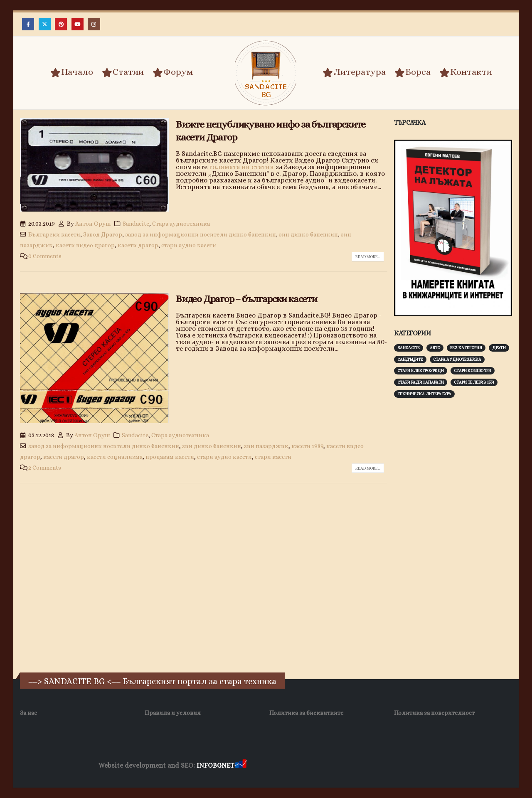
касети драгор (138, 245)
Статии (123, 72)
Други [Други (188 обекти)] (499, 348)
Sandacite (136, 224)
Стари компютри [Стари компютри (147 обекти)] (473, 371)
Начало (72, 72)
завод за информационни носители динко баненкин (201, 234)
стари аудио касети (189, 245)
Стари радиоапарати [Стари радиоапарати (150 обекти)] (421, 382)
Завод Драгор (103, 234)
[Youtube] (78, 24)
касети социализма (115, 457)
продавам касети (170, 457)
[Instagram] (94, 24)
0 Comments (45, 256)
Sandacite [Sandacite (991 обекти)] (409, 348)
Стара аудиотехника (181, 224)
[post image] (95, 165)
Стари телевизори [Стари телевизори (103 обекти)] (474, 382)
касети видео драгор (85, 245)
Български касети (54, 234)
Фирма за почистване (343, 766)
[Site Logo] (266, 73)
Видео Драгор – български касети (246, 299)
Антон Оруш (93, 224)
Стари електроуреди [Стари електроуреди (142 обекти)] (421, 371)
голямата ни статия (241, 167)
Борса (413, 72)
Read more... (368, 257)
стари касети (273, 457)
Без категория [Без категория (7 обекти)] (466, 348)
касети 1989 (307, 446)
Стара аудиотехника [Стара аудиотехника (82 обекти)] (457, 359)
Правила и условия (173, 713)
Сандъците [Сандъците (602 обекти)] (410, 359)
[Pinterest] (61, 24)
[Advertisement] (456, 534)
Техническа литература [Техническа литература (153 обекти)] (424, 394)
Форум (173, 72)
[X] (45, 24)
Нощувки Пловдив (404, 766)
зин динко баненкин (308, 234)
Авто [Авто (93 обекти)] (435, 348)
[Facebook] (28, 24)
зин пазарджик (266, 446)
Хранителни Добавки (278, 766)
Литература (354, 72)
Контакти (466, 72)
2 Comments (45, 468)
